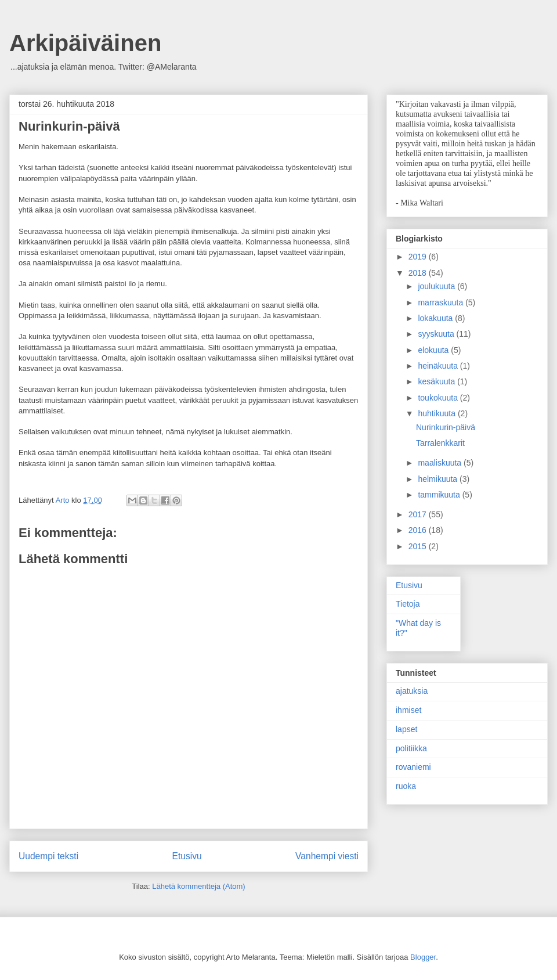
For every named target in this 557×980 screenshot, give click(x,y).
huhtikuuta (438, 413)
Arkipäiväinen (85, 43)
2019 (419, 257)
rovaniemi (413, 767)
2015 (419, 546)
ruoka (406, 786)
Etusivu (187, 856)
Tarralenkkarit (440, 443)
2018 (419, 273)
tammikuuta (440, 495)
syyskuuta (437, 334)
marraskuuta (442, 302)
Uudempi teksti (48, 856)
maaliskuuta (441, 463)
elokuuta (434, 350)
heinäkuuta (439, 366)
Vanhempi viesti (327, 856)
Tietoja (408, 604)
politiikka (411, 748)
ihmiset (408, 710)
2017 (419, 514)
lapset (406, 729)
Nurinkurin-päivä (446, 427)
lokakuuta (436, 318)
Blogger (423, 957)
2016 (419, 530)
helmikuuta (439, 479)
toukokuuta (439, 398)
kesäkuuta (437, 381)
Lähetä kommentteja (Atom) (198, 886)
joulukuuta (437, 286)
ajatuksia (412, 691)
